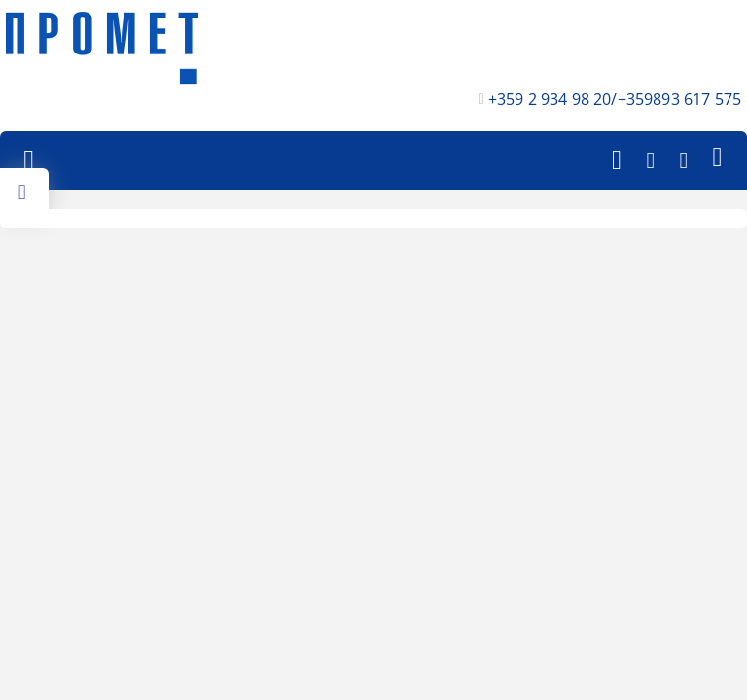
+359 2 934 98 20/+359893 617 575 (615, 99)
